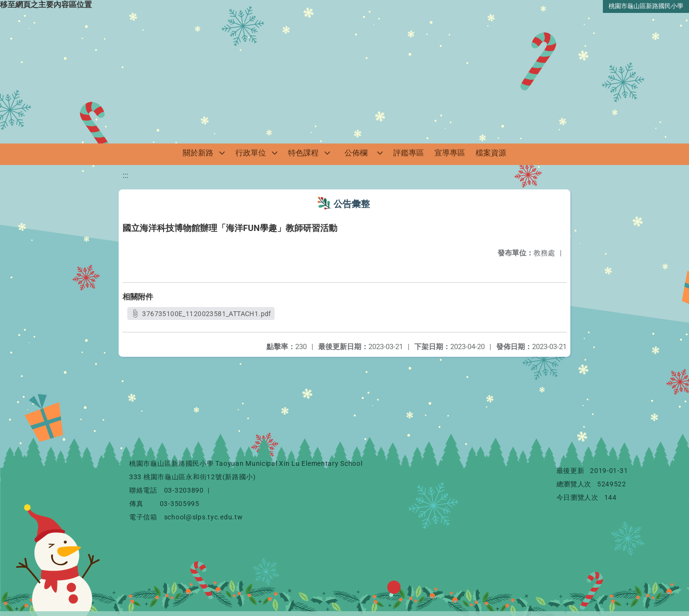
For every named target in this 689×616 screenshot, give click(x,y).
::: (125, 175)
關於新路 (198, 153)
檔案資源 (491, 153)
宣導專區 (450, 153)
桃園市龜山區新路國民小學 (646, 6)
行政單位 (251, 153)
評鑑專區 (409, 153)
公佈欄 (356, 153)
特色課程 (303, 153)
